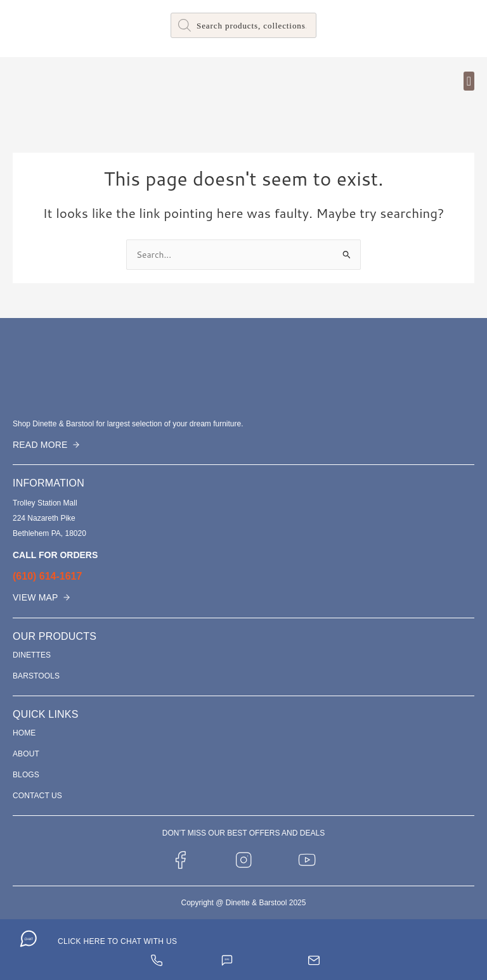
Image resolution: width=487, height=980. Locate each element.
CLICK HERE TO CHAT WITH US (117, 941)
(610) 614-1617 (47, 576)
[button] (469, 81)
